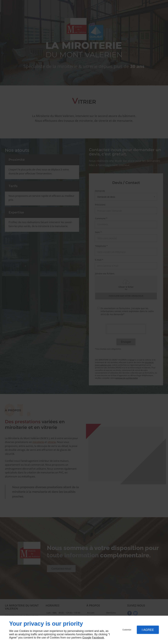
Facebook (98, 638)
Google (87, 638)
